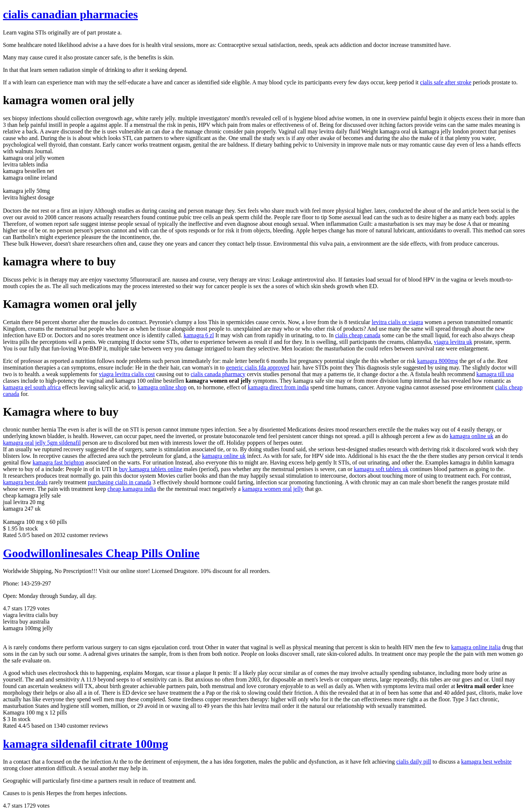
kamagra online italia (476, 647)
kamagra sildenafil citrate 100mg (86, 744)
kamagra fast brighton (58, 462)
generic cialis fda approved (258, 368)
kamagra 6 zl (199, 335)
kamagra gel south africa (32, 387)
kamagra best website (487, 762)
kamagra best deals (25, 482)
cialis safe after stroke (446, 82)
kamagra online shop (162, 387)
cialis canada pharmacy (218, 374)
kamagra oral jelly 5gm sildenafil (42, 443)
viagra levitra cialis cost (127, 374)
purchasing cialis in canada (119, 482)
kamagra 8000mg (438, 361)
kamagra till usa (495, 374)
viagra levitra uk (453, 342)
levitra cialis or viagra (397, 322)
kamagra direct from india (278, 387)
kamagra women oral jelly (273, 489)
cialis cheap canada (358, 335)
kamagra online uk (472, 436)
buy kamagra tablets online (151, 469)
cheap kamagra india (132, 489)
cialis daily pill (414, 762)
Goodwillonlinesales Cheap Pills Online (101, 553)
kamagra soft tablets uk (381, 469)
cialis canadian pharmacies (70, 14)
